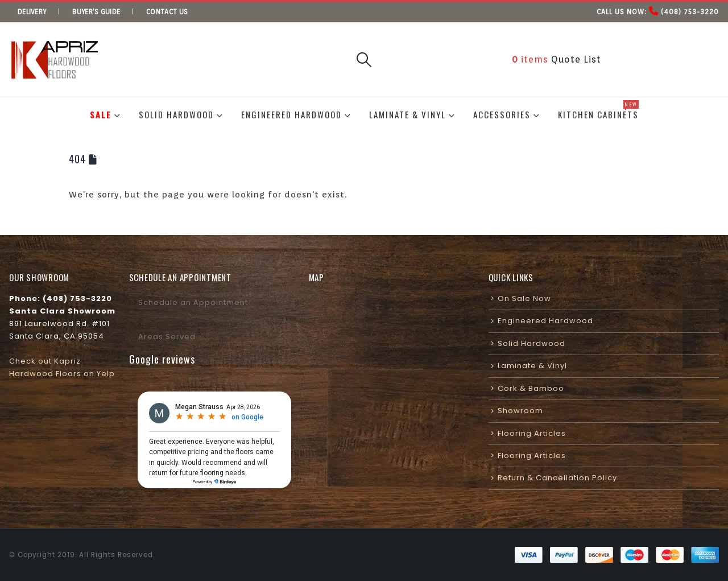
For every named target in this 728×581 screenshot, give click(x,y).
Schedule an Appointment (193, 302)
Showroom (520, 411)
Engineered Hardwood (291, 114)
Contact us (167, 12)
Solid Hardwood (176, 114)
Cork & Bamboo (531, 388)
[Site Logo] (55, 60)
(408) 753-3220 (690, 12)
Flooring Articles (532, 433)
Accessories (502, 114)
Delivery (32, 12)
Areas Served (167, 337)
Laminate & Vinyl (408, 114)
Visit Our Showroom (668, 59)
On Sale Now (524, 298)
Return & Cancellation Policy (557, 478)
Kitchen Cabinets (598, 110)
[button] (364, 60)
